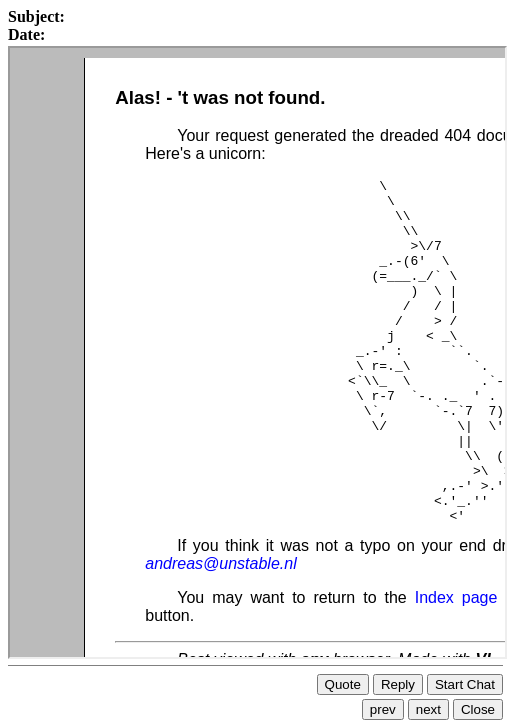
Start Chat (465, 676)
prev (383, 701)
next (428, 701)
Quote (343, 676)
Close (478, 701)
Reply (398, 676)
